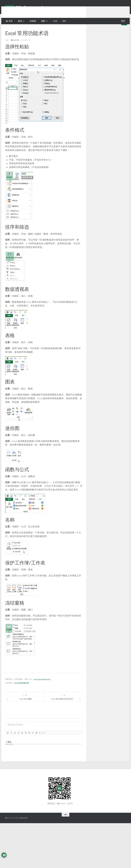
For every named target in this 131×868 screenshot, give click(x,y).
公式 (55, 21)
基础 (17, 28)
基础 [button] (20, 21)
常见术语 (25, 28)
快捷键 (33, 21)
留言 (123, 21)
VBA (64, 21)
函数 (43, 21)
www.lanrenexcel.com (42, 686)
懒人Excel (15, 47)
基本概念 (9, 28)
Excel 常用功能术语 (22, 689)
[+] (43, 739)
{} (40, 739)
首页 (11, 21)
